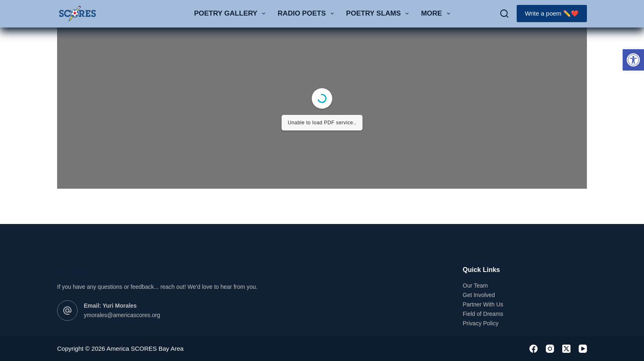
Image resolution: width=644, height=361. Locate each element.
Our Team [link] (475, 286)
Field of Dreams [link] (483, 314)
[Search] (504, 14)
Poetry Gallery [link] (231, 14)
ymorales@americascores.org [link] (122, 315)
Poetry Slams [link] (379, 14)
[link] (633, 60)
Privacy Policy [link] (481, 323)
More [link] (437, 14)
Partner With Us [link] (483, 304)
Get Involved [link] (479, 295)
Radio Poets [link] (307, 14)
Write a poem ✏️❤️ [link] (552, 13)
